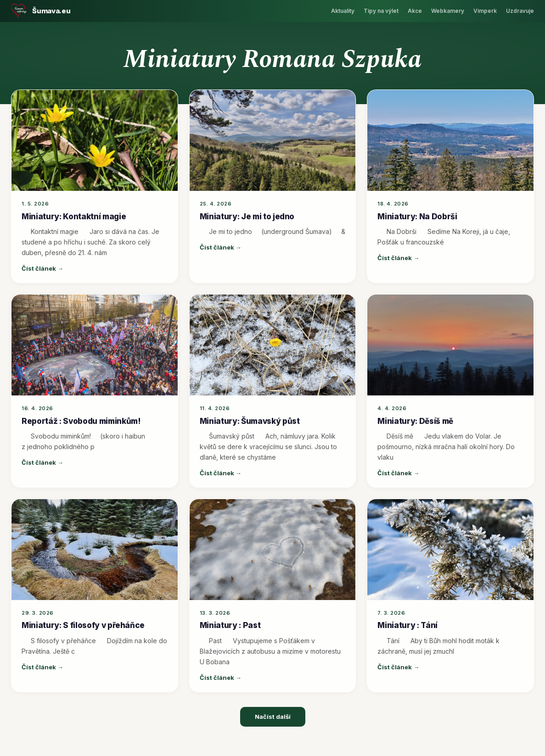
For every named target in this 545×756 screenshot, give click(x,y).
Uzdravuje (520, 11)
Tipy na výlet (381, 11)
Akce (415, 11)
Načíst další (273, 717)
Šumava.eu (51, 11)
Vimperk (485, 11)
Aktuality (343, 11)
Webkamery (448, 11)
